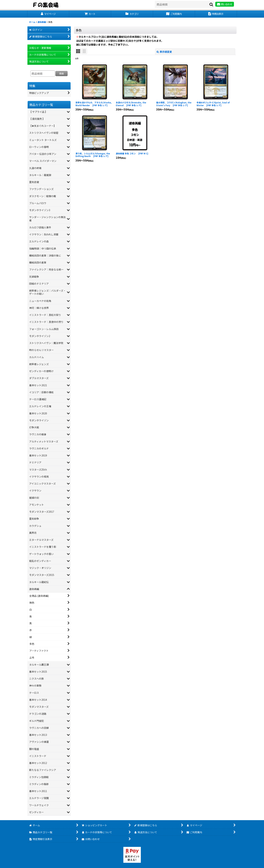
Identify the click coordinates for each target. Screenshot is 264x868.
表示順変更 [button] (164, 52)
